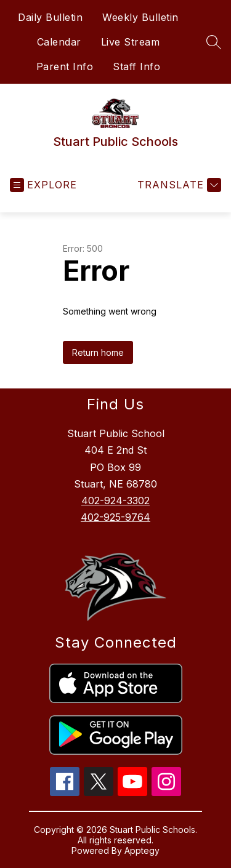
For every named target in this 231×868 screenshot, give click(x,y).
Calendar (59, 42)
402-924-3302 (115, 500)
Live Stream (131, 42)
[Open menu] (43, 185)
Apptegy (142, 850)
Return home (98, 352)
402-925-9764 (115, 517)
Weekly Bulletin (140, 17)
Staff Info (136, 66)
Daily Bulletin (50, 17)
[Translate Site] (178, 185)
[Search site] (214, 42)
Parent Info (65, 66)
